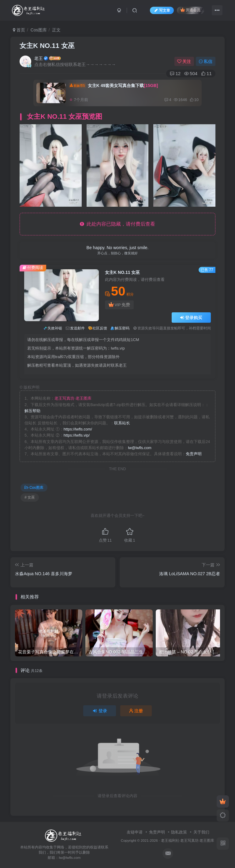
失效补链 (55, 328)
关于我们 (201, 832)
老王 (39, 58)
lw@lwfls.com (140, 448)
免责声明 (194, 454)
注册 (136, 711)
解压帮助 (32, 411)
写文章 (162, 10)
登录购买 (191, 318)
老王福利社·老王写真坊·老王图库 (188, 840)
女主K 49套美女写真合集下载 (113, 85)
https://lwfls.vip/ (77, 435)
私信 (206, 61)
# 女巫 (30, 497)
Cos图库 (39, 30)
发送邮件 (77, 328)
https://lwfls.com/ (78, 429)
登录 (100, 711)
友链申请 (135, 832)
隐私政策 (179, 832)
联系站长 (122, 423)
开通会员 (190, 10)
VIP (119, 305)
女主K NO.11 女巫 (47, 46)
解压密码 (122, 328)
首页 (19, 30)
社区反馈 (100, 328)
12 (175, 73)
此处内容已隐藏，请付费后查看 (118, 224)
